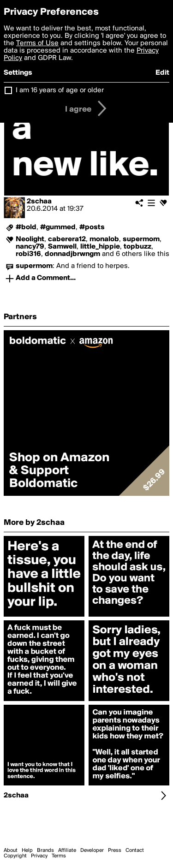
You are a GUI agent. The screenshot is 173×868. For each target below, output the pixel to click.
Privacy (39, 856)
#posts (92, 227)
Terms (59, 856)
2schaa (39, 202)
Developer (92, 850)
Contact (135, 850)
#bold (26, 227)
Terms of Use (37, 43)
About (11, 850)
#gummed (58, 227)
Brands (45, 850)
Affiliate (67, 850)
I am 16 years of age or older (60, 90)
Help (27, 850)
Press (115, 850)
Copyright (15, 856)
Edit (162, 73)
